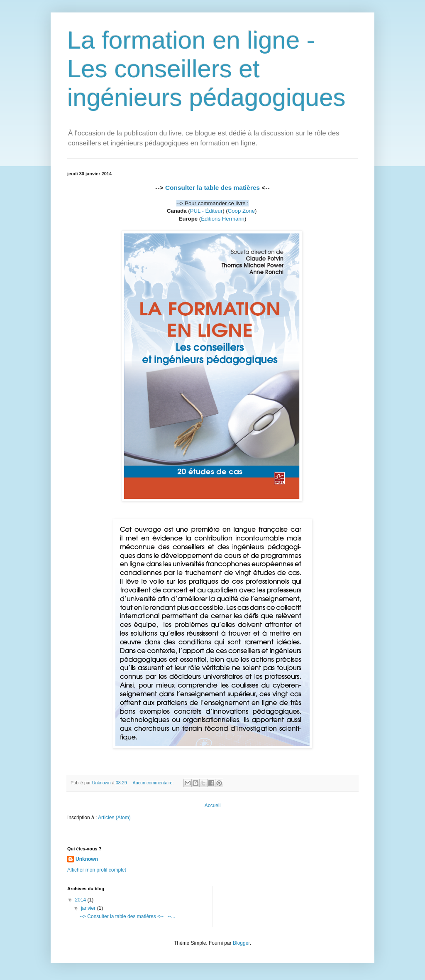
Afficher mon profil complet (97, 870)
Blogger (241, 943)
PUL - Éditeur (206, 211)
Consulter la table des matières (212, 188)
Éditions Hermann (223, 219)
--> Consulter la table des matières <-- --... (127, 916)
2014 (81, 900)
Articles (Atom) (114, 818)
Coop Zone (241, 211)
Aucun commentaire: (154, 783)
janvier (89, 908)
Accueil (213, 806)
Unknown (87, 859)
